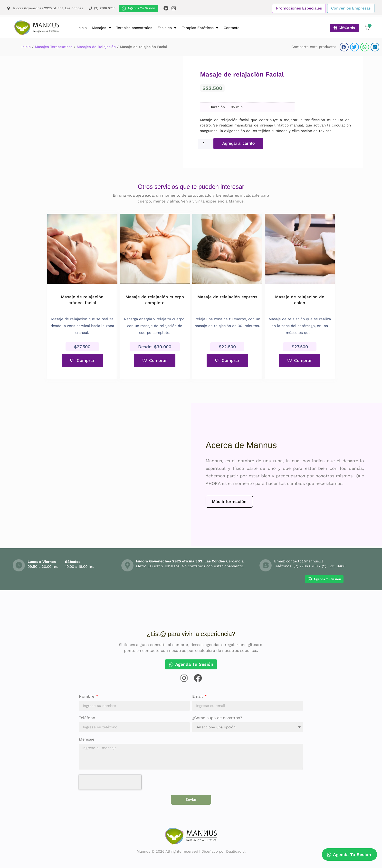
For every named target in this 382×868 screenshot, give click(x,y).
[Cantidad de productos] (206, 144)
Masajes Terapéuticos (54, 47)
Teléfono (87, 718)
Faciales (167, 28)
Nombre (87, 697)
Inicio (82, 28)
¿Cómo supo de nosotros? (217, 718)
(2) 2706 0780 (306, 566)
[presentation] (110, 782)
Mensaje (87, 739)
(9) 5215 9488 (334, 566)
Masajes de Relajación (96, 47)
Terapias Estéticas (200, 28)
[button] (344, 47)
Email (198, 697)
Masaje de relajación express (227, 297)
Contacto (232, 28)
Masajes (101, 28)
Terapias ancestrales (134, 28)
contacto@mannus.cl (305, 561)
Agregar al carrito (238, 143)
